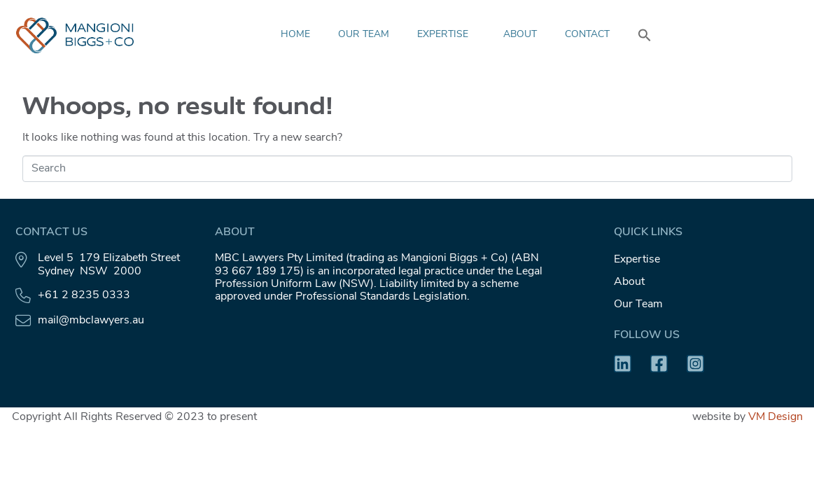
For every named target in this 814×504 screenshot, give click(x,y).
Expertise (446, 35)
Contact (587, 35)
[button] (645, 35)
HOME (295, 35)
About (520, 35)
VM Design (776, 417)
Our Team (364, 35)
